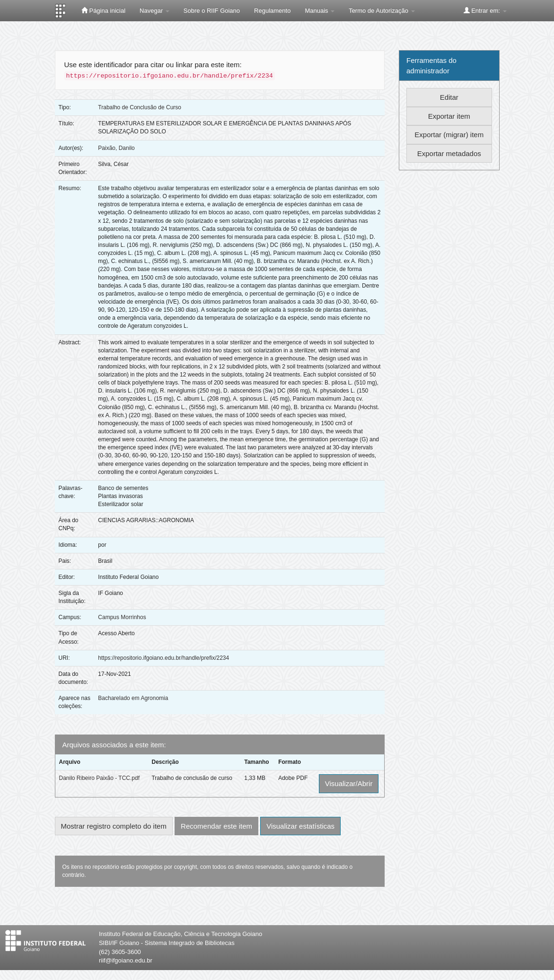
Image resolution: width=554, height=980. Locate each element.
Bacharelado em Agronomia (133, 698)
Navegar (154, 11)
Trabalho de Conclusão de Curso (140, 107)
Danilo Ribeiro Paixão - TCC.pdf (100, 778)
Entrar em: (485, 10)
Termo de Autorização (382, 11)
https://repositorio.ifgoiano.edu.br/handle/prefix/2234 (163, 658)
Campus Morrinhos (122, 617)
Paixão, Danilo (116, 148)
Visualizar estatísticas (300, 826)
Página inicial (103, 10)
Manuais (320, 11)
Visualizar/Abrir (349, 783)
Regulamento (272, 11)
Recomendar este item (216, 826)
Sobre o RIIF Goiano (212, 11)
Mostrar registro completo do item (114, 826)
